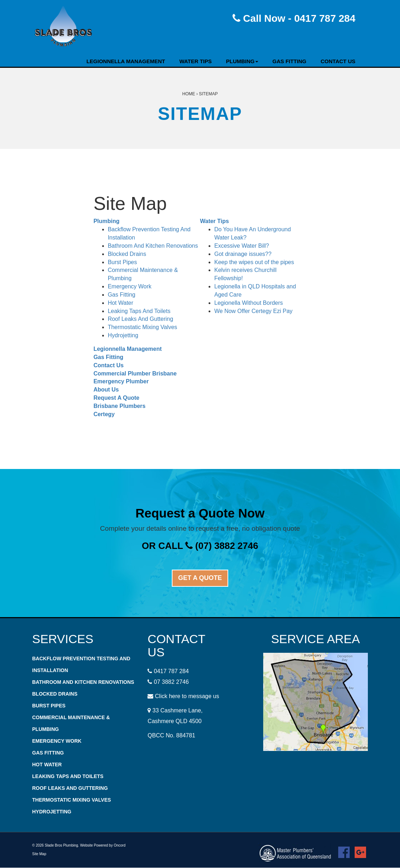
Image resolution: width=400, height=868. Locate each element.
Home (189, 94)
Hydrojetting (123, 335)
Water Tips (196, 61)
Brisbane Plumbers (120, 406)
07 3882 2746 (171, 682)
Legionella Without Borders (249, 303)
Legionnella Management (126, 61)
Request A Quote (117, 398)
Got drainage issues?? (243, 254)
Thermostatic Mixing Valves (142, 327)
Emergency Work (130, 286)
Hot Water (121, 303)
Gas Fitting (289, 61)
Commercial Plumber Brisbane (135, 374)
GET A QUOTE (200, 578)
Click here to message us (187, 696)
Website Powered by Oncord (103, 845)
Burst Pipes (122, 262)
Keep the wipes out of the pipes (254, 262)
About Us (106, 390)
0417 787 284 (171, 671)
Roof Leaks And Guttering (141, 319)
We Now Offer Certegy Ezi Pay (253, 311)
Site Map (39, 854)
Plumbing (242, 61)
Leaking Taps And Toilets (139, 311)
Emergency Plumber (121, 381)
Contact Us (338, 61)
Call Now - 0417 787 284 (294, 18)
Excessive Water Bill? (242, 246)
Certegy (104, 414)
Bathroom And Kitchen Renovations (153, 246)
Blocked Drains (127, 254)
